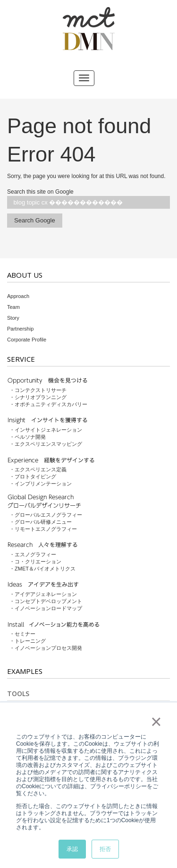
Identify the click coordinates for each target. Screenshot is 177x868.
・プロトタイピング (33, 477)
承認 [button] (72, 849)
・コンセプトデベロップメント (46, 601)
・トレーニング (28, 641)
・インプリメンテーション (41, 484)
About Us (25, 275)
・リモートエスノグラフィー (43, 529)
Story (13, 318)
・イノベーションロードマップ (46, 608)
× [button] (156, 722)
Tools (18, 694)
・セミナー (22, 634)
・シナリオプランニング (38, 397)
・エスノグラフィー (33, 554)
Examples (25, 671)
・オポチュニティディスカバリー (48, 404)
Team (13, 307)
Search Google (35, 220)
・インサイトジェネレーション (46, 430)
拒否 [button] (105, 849)
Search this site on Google (40, 192)
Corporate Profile (27, 340)
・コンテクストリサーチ (38, 390)
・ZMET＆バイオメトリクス (42, 569)
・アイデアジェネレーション (43, 594)
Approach (18, 296)
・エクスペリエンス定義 (38, 469)
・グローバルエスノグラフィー (46, 515)
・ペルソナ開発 (28, 437)
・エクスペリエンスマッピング (46, 444)
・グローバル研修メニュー (41, 522)
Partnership (20, 329)
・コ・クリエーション (35, 562)
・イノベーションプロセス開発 (46, 648)
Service (21, 359)
